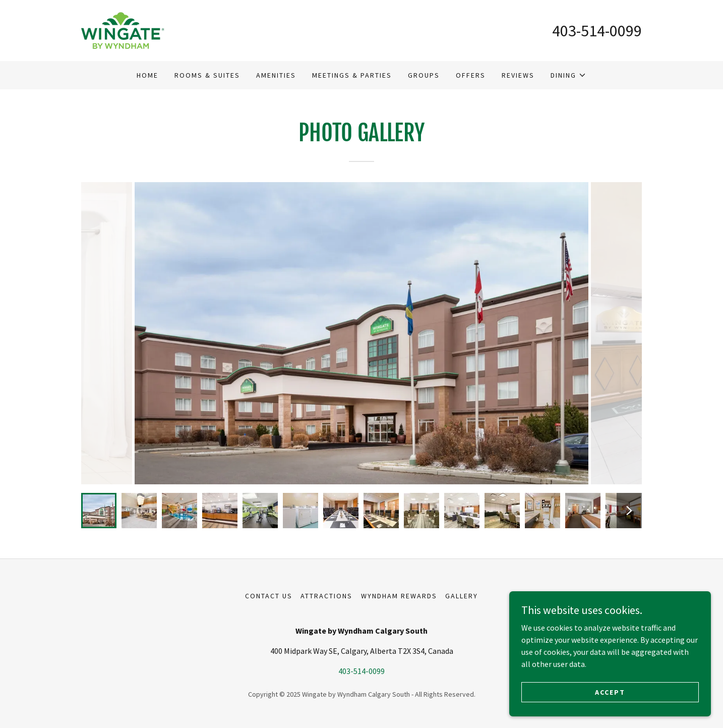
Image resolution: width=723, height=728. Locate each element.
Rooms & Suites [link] (207, 75)
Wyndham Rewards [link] (399, 596)
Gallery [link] (462, 596)
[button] (568, 75)
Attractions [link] (326, 596)
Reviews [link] (518, 75)
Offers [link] (471, 75)
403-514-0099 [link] (597, 31)
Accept (610, 692)
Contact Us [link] (269, 596)
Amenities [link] (276, 75)
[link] (123, 29)
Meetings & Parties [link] (352, 75)
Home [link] (147, 75)
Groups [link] (424, 75)
